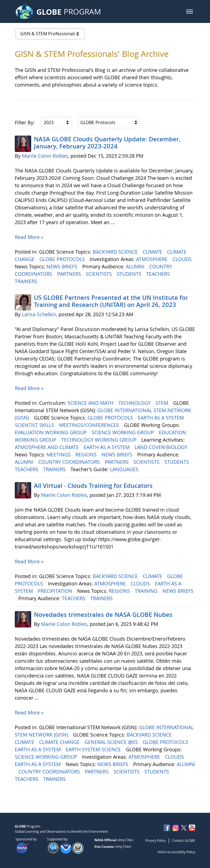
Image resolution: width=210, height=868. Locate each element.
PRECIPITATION (56, 591)
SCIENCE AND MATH (91, 403)
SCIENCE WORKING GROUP (123, 432)
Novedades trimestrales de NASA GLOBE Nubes (103, 615)
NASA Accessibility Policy (176, 852)
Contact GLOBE (184, 840)
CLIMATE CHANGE (60, 742)
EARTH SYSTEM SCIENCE (94, 749)
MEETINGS (59, 454)
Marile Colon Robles (45, 156)
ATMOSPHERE (153, 259)
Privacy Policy (155, 840)
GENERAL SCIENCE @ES (112, 742)
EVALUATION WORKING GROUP (51, 432)
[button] (190, 11)
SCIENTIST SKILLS (35, 425)
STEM (163, 403)
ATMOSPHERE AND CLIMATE (47, 447)
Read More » (29, 237)
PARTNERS (70, 274)
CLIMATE (153, 252)
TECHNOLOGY (135, 403)
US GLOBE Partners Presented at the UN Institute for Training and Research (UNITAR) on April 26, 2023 (111, 301)
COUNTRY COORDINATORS (70, 462)
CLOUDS (183, 259)
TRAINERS (27, 281)
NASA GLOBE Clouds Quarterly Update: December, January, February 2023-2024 (107, 143)
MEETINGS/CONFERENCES (90, 425)
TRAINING (147, 591)
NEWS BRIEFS (63, 266)
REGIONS (87, 454)
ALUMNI (136, 266)
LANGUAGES (125, 469)
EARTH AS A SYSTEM (161, 418)
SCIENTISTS (100, 274)
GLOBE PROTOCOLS (63, 259)
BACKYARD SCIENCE (116, 252)
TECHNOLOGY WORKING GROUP (100, 440)
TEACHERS (159, 274)
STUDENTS (130, 274)
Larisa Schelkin (39, 314)
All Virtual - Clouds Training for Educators (93, 486)
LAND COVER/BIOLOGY (162, 447)
